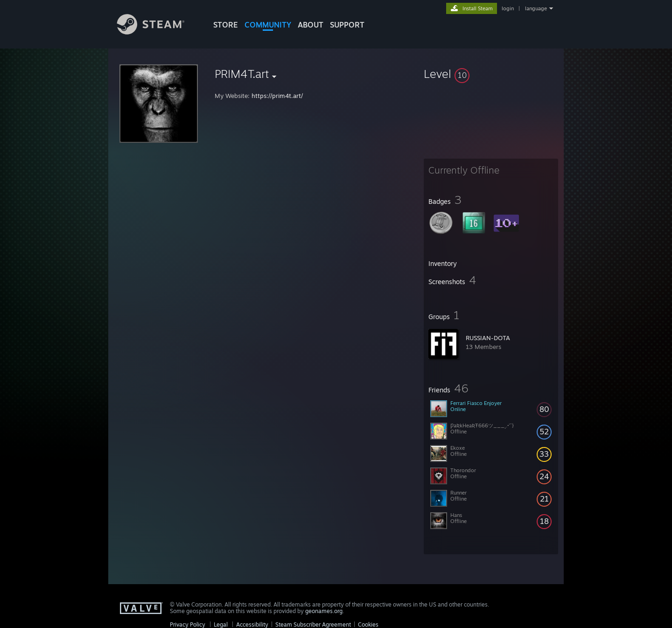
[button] (491, 74)
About (311, 25)
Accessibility (252, 625)
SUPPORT (347, 25)
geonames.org (324, 611)
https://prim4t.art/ (277, 96)
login (508, 8)
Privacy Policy (188, 625)
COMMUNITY (268, 25)
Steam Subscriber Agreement (313, 625)
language (536, 8)
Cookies (368, 625)
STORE (226, 25)
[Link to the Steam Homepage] (158, 32)
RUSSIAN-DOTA (488, 338)
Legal (221, 625)
